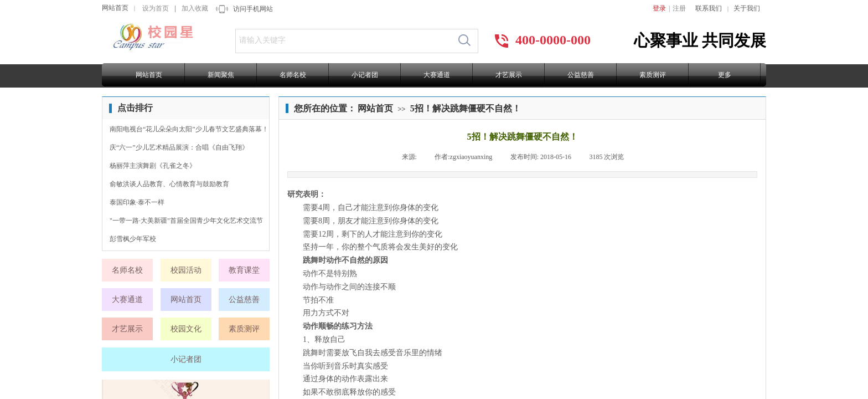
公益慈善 (581, 75)
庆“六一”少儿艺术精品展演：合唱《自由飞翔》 (179, 147)
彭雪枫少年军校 (133, 239)
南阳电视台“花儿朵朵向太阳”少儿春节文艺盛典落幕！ (189, 129)
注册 (679, 8)
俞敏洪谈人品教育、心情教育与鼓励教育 (169, 184)
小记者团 (365, 75)
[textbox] (343, 40)
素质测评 (653, 75)
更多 (725, 75)
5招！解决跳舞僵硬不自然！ (466, 108)
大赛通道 (437, 75)
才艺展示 (509, 75)
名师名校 (293, 75)
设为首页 (156, 8)
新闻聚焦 (221, 75)
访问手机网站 (253, 9)
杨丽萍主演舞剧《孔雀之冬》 (153, 166)
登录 (659, 8)
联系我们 (709, 8)
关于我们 (747, 8)
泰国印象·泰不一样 (137, 202)
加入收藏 (195, 8)
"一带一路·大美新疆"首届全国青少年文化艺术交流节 (186, 221)
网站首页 (115, 8)
